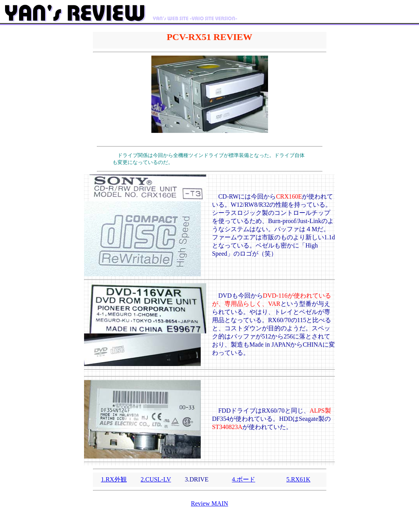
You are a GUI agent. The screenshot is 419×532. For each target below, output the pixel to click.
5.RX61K (298, 479)
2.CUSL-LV (156, 479)
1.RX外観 (114, 479)
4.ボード (244, 479)
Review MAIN (210, 503)
